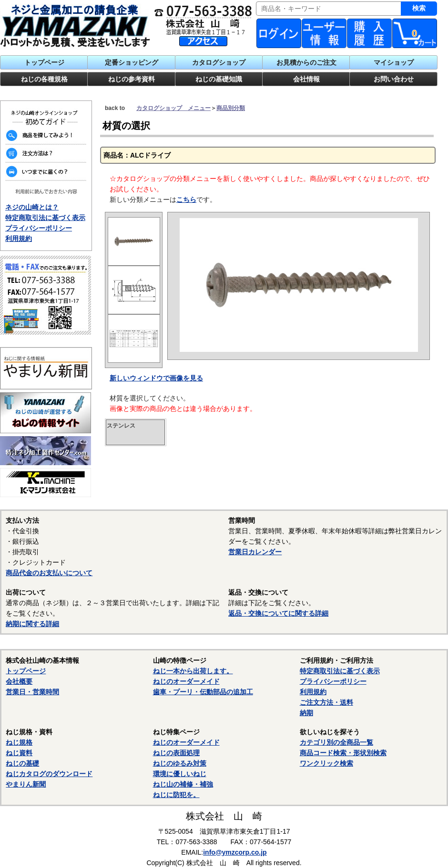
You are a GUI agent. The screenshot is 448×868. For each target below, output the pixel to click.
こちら (186, 200)
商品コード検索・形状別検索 (343, 753)
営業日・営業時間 (32, 692)
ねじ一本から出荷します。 (193, 671)
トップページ (44, 62)
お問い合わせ (394, 79)
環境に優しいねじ (180, 774)
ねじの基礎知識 (219, 79)
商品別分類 (231, 108)
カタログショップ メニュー (173, 108)
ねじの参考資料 (132, 79)
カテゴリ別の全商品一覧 (336, 742)
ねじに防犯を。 (176, 795)
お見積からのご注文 (306, 62)
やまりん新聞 (26, 784)
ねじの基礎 (22, 763)
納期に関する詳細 (32, 624)
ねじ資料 (19, 753)
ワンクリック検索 (326, 763)
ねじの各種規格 (44, 79)
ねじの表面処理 (176, 753)
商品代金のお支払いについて (49, 573)
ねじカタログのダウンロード (49, 774)
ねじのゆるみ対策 (180, 763)
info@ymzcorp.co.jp (235, 852)
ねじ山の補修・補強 (183, 784)
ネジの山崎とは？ (32, 207)
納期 (306, 713)
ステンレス (121, 426)
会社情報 (306, 79)
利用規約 (19, 239)
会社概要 (19, 681)
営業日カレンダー (255, 552)
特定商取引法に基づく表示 (45, 218)
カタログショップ (219, 62)
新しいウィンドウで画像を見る (156, 378)
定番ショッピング (132, 62)
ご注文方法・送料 (326, 702)
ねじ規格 (19, 742)
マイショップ (394, 62)
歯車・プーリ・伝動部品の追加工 (203, 692)
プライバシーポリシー (39, 228)
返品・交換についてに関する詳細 (278, 613)
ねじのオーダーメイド (186, 681)
